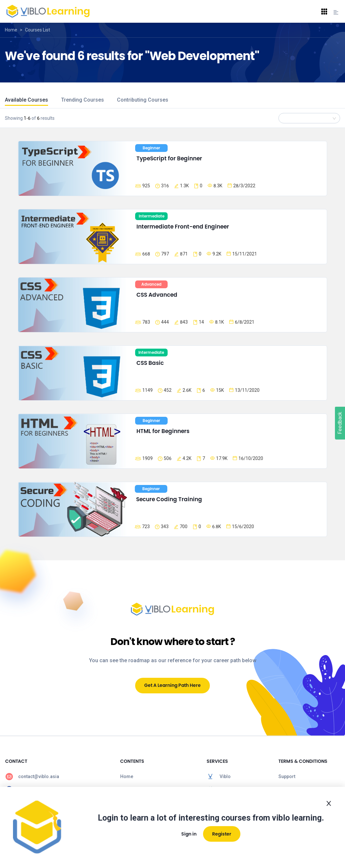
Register (222, 834)
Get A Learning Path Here (172, 685)
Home (11, 30)
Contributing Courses (143, 100)
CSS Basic (150, 363)
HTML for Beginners (163, 431)
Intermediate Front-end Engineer (183, 227)
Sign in (189, 834)
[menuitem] (57, 776)
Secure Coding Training (169, 499)
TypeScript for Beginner (169, 158)
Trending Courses (83, 100)
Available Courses (26, 100)
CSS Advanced (157, 295)
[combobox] (309, 118)
